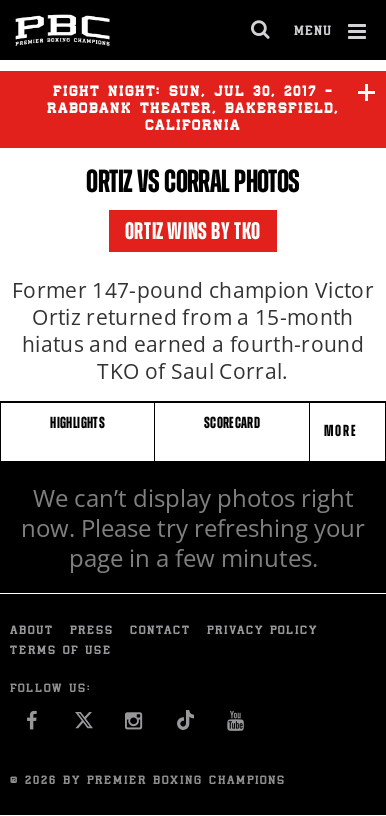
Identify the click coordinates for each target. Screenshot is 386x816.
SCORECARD (232, 422)
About (32, 631)
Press (92, 631)
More (343, 430)
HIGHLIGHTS (77, 422)
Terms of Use (61, 651)
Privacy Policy (262, 631)
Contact (160, 631)
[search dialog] (261, 30)
